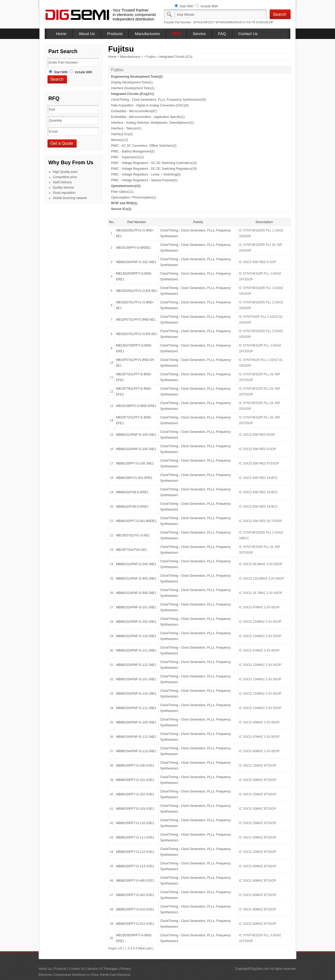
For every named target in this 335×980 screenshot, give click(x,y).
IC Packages (109, 969)
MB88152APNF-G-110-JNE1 (136, 636)
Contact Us (248, 34)
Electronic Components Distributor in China (69, 975)
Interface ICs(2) (122, 134)
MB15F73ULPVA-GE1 (132, 550)
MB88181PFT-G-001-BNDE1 (136, 521)
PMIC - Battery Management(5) (133, 151)
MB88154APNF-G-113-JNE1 (136, 751)
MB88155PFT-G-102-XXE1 (135, 794)
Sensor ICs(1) (121, 209)
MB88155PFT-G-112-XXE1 (135, 852)
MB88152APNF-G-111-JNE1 (136, 650)
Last (149, 948)
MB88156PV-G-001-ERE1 (134, 478)
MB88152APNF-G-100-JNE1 (136, 449)
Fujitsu (151, 57)
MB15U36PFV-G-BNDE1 (133, 248)
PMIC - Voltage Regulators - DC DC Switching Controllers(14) (154, 163)
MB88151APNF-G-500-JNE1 (136, 593)
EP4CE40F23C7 (204, 22)
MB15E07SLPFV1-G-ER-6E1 (137, 334)
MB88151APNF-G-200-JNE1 (136, 564)
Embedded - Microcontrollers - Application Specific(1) (148, 117)
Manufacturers (147, 34)
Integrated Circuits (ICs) (176, 57)
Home (61, 34)
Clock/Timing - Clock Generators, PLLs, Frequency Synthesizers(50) (159, 100)
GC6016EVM (264, 22)
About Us (87, 34)
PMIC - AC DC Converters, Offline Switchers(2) (144, 146)
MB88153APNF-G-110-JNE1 (136, 694)
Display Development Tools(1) (132, 82)
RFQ (176, 34)
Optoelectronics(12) (126, 186)
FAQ (222, 34)
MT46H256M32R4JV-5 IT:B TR (235, 22)
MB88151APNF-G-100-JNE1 (136, 435)
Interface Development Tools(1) (133, 88)
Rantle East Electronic (115, 975)
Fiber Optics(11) (122, 192)
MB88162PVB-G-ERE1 (132, 507)
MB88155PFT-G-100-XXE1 (135, 766)
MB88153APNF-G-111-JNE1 (136, 708)
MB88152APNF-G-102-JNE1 (136, 622)
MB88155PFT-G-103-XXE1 (135, 809)
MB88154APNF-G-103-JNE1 (136, 722)
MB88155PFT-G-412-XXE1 (135, 924)
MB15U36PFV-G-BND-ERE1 (136, 406)
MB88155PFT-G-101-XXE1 (135, 780)
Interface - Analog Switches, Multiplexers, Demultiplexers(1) (152, 123)
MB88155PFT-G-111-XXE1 (135, 837)
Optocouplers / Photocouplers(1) (134, 197)
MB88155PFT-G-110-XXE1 (135, 823)
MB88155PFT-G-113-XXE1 (135, 866)
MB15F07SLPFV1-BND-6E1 (136, 320)
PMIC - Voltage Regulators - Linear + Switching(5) (146, 174)
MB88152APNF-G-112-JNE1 (136, 665)
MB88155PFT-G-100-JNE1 (135, 463)
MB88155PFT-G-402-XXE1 (135, 895)
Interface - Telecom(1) (126, 128)
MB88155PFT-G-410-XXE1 (135, 909)
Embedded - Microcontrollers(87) (134, 111)
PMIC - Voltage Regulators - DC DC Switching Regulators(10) (154, 169)
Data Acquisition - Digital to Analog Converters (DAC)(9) (150, 105)
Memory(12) (120, 140)
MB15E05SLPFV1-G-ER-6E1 (137, 291)
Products (115, 34)
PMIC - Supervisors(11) (127, 157)
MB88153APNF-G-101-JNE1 (136, 679)
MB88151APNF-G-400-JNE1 (136, 579)
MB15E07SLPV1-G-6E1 (133, 535)
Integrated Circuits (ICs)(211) (132, 94)
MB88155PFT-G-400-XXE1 (135, 881)
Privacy (126, 969)
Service (199, 34)
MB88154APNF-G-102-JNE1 (136, 262)
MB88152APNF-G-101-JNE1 (136, 607)
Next (141, 948)
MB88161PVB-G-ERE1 (132, 492)
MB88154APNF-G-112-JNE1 (136, 737)
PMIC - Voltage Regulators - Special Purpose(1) (144, 180)
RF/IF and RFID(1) (124, 203)
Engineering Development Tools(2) (137, 77)
